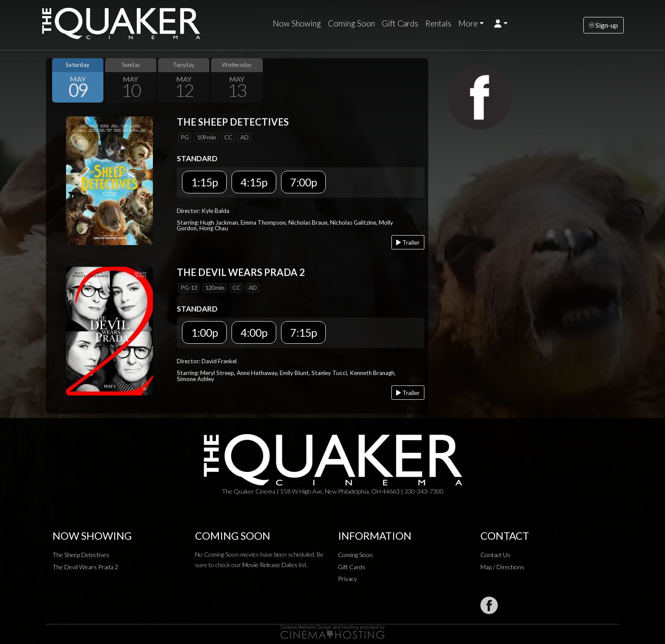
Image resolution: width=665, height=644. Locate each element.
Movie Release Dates (270, 565)
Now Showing (297, 23)
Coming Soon (351, 23)
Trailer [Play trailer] (408, 242)
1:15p (204, 182)
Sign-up (604, 25)
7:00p (303, 182)
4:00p (254, 332)
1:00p (204, 332)
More (468, 23)
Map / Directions (502, 567)
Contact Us (495, 555)
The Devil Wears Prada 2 (85, 567)
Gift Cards (400, 23)
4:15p (254, 182)
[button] (501, 23)
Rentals (438, 23)
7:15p (303, 332)
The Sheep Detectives (81, 555)
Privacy (347, 579)
